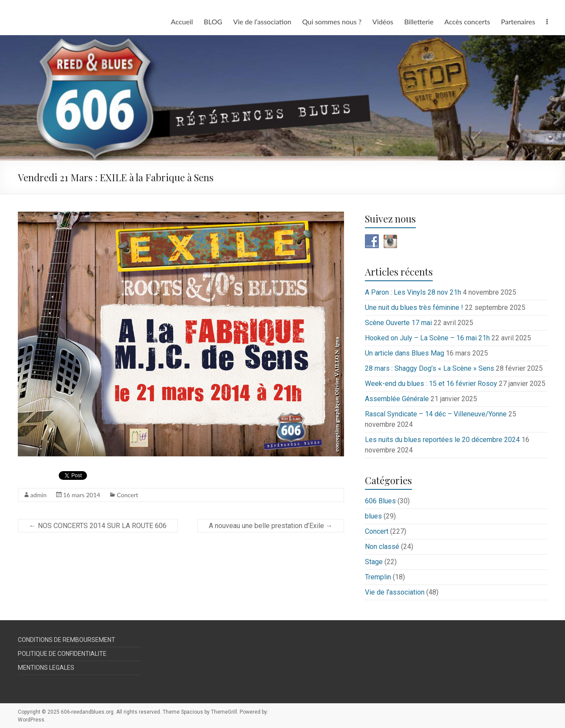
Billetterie (419, 22)
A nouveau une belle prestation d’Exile (271, 526)
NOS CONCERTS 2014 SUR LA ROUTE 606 (98, 526)
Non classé (382, 547)
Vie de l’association (262, 22)
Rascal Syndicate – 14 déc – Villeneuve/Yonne (436, 414)
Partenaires (518, 22)
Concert (127, 495)
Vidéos (383, 22)
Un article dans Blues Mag (405, 353)
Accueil (182, 22)
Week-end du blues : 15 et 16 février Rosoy (431, 384)
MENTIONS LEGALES (46, 668)
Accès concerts (467, 22)
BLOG (213, 22)
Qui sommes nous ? (332, 22)
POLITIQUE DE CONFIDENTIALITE (62, 654)
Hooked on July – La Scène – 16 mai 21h (427, 338)
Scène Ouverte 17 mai (398, 323)
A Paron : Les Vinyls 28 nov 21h (413, 292)
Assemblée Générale (397, 399)
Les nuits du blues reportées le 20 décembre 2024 (442, 440)
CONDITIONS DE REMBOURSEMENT (67, 640)
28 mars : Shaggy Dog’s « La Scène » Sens (430, 368)
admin (39, 495)
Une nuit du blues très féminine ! (414, 307)
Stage (374, 562)
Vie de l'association (395, 592)
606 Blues (380, 501)
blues (373, 516)
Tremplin (378, 577)
